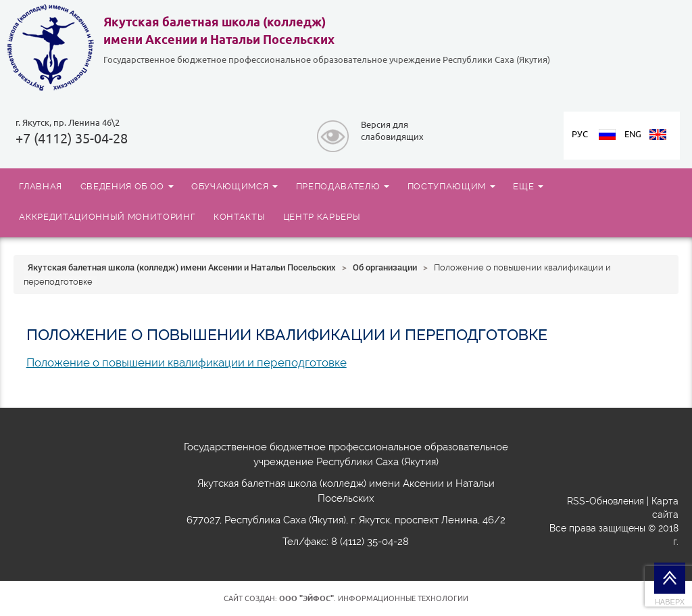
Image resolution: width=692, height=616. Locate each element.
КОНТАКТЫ (239, 216)
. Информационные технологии (374, 598)
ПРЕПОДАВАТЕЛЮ (343, 186)
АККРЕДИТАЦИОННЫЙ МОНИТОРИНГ (107, 216)
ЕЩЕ (528, 186)
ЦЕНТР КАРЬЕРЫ (322, 216)
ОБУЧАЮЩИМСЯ (234, 186)
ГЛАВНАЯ (41, 186)
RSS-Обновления (605, 501)
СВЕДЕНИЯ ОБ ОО (127, 186)
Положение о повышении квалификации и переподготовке (187, 362)
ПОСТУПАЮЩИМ (451, 186)
